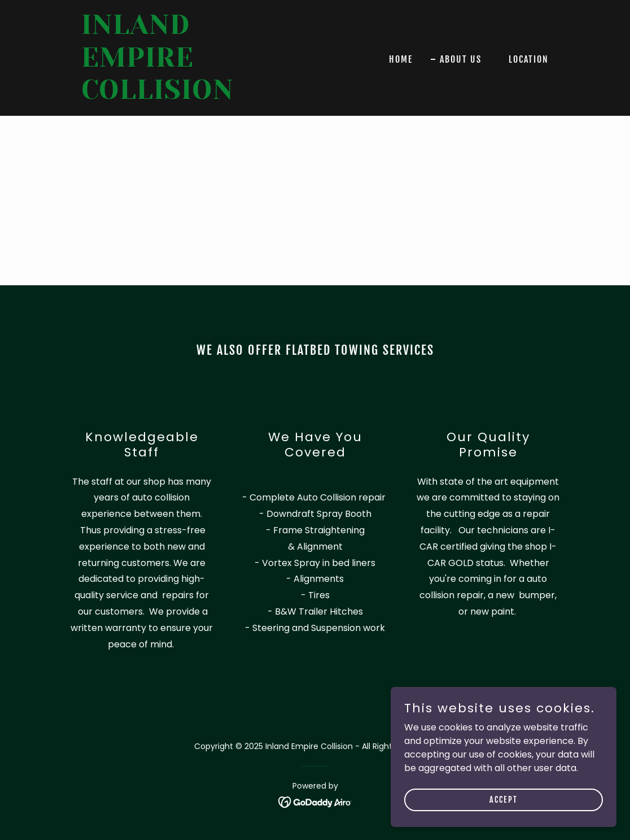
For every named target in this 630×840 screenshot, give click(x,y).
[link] (163, 96)
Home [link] (401, 59)
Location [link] (529, 59)
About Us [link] (461, 59)
